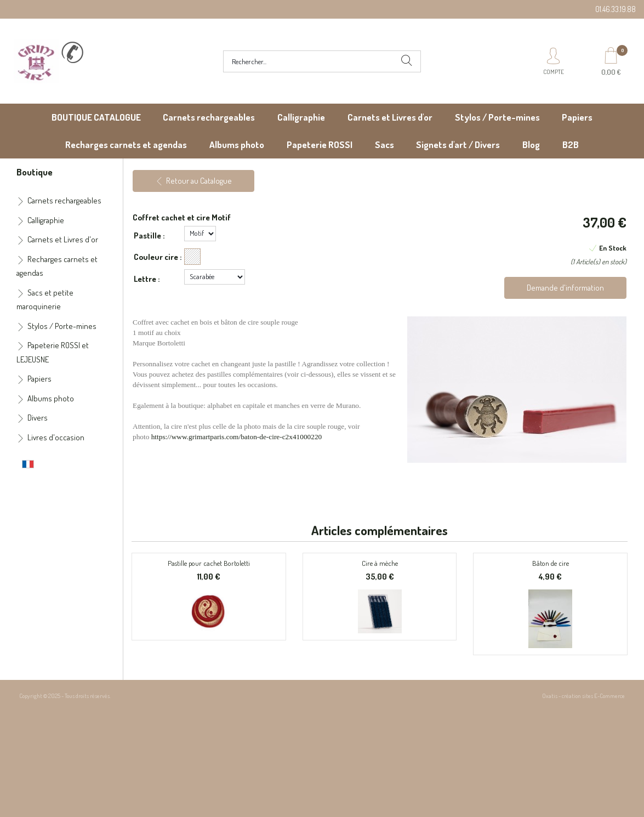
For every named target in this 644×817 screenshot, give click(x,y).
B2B (571, 144)
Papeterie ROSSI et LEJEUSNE (53, 352)
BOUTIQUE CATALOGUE (96, 117)
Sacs (384, 144)
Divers (38, 418)
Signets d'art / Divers (458, 144)
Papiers (577, 117)
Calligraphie (301, 117)
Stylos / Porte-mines (497, 117)
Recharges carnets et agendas (126, 144)
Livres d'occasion (56, 437)
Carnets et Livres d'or (390, 117)
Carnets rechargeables (209, 117)
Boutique (35, 172)
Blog (531, 144)
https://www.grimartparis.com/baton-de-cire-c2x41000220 (237, 437)
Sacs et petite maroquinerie (45, 300)
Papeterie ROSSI (320, 144)
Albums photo (237, 144)
